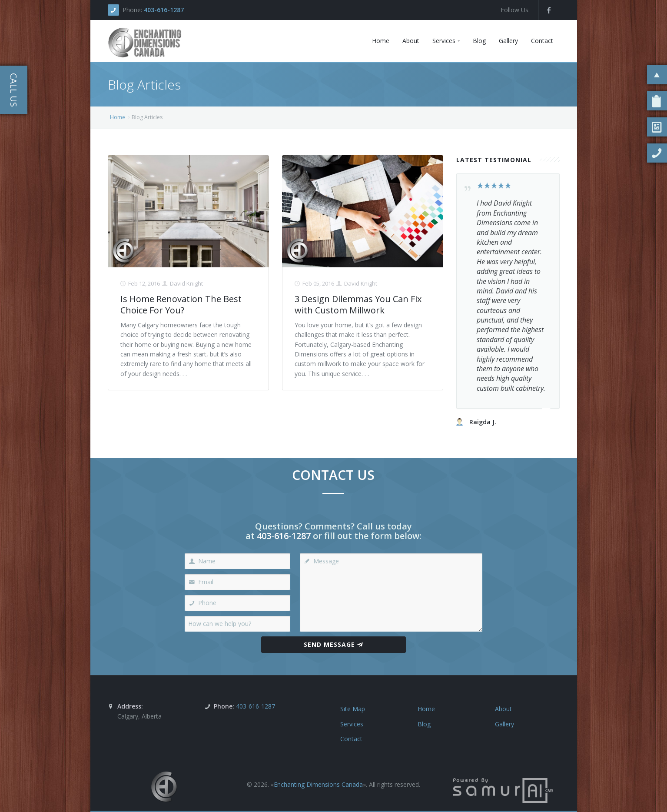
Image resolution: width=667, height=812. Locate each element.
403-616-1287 (164, 10)
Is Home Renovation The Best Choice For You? (181, 304)
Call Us (14, 90)
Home (118, 117)
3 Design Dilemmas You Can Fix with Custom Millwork (358, 304)
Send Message (333, 644)
